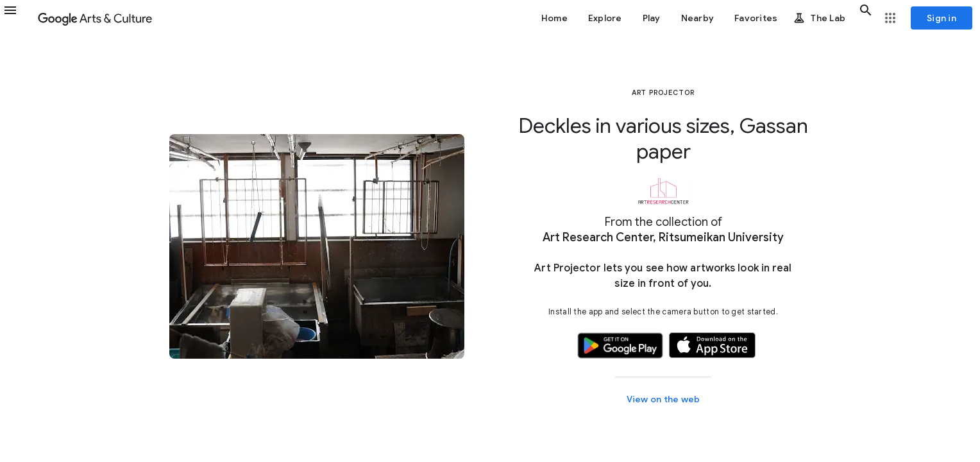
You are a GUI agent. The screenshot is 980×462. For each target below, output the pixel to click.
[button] (18, 18)
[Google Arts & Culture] (95, 18)
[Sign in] (942, 18)
